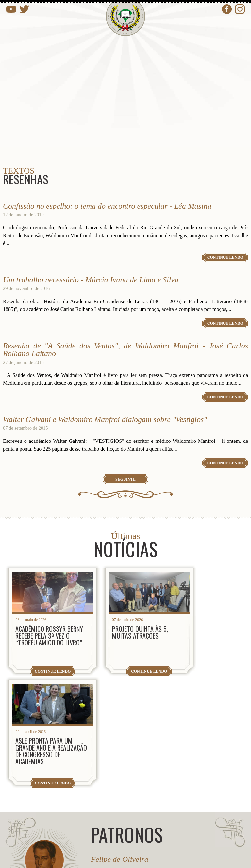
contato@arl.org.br (60, 802)
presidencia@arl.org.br (65, 781)
